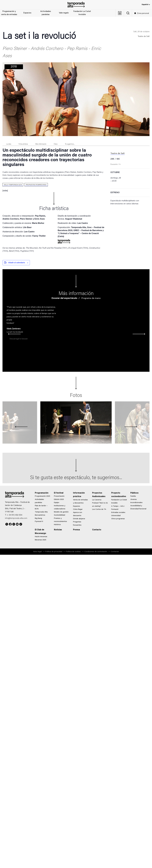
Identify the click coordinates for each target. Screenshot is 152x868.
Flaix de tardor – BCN (41, 507)
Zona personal (143, 13)
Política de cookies (73, 552)
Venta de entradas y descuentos (80, 501)
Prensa (76, 530)
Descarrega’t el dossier (19, 339)
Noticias (58, 530)
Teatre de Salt (144, 36)
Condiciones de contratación (96, 552)
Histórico (57, 525)
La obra (9, 144)
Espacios (27, 13)
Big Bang (38, 518)
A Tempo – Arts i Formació (118, 508)
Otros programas (118, 519)
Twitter (7, 524)
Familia (133, 496)
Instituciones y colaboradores (60, 507)
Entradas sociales (118, 513)
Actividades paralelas (46, 13)
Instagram (14, 524)
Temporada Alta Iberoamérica (41, 514)
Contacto (97, 530)
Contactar (115, 552)
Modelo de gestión (61, 512)
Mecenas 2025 (41, 540)
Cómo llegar (78, 509)
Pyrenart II (39, 522)
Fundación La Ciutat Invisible (82, 13)
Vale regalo (64, 13)
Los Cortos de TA (99, 509)
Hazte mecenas (41, 537)
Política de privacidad (54, 552)
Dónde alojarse (79, 519)
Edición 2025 (59, 500)
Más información (41, 144)
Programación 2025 (42, 496)
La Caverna (97, 500)
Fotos (56, 144)
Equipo (57, 503)
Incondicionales (136, 503)
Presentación (59, 496)
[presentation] (9, 334)
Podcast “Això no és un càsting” (100, 505)
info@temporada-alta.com (16, 518)
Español (146, 5)
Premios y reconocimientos (60, 520)
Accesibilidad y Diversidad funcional (138, 507)
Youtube (17, 524)
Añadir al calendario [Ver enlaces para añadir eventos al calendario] (17, 263)
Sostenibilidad (60, 515)
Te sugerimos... (70, 144)
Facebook (10, 524)
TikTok (21, 524)
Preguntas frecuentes (77, 523)
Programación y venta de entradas (9, 13)
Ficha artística (23, 144)
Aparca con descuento (78, 514)
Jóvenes (134, 500)
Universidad (116, 516)
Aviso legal (37, 552)
